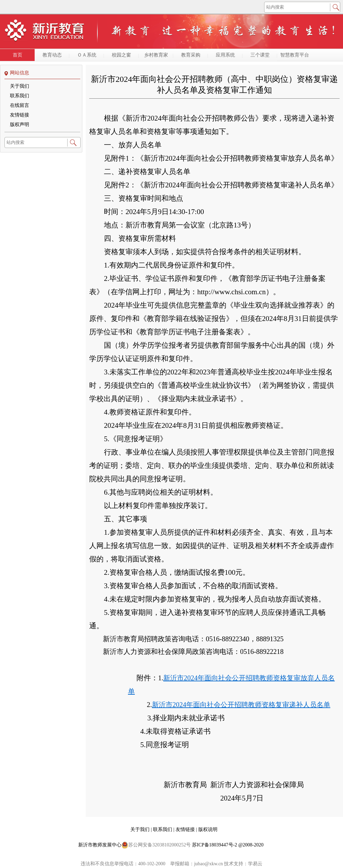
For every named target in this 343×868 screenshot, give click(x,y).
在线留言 (20, 105)
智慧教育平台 (295, 55)
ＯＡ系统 (87, 55)
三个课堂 (260, 55)
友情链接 (20, 115)
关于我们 (20, 86)
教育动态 (52, 55)
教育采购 (191, 55)
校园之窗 (121, 55)
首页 (17, 55)
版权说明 (208, 829)
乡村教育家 (156, 55)
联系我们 (20, 96)
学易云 (255, 864)
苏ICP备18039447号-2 (215, 845)
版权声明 (20, 125)
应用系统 (225, 55)
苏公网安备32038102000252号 (156, 845)
